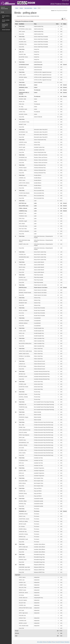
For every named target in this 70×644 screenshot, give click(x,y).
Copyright (58, 642)
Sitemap (45, 642)
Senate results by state (6, 17)
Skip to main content (66, 1)
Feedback (49, 642)
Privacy (54, 642)
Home (17, 8)
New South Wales (28, 8)
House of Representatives (5, 8)
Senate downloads (6, 30)
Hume (35, 8)
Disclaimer (67, 642)
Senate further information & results (5, 26)
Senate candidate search (6, 21)
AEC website (40, 642)
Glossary (62, 642)
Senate (3, 12)
